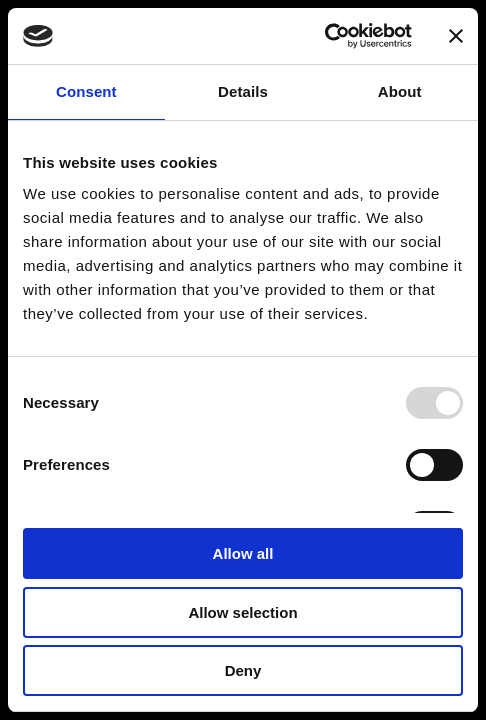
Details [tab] (243, 91)
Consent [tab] (86, 91)
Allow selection (242, 612)
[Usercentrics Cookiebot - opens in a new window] (324, 36)
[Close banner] (456, 36)
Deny (243, 670)
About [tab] (400, 91)
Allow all (243, 553)
